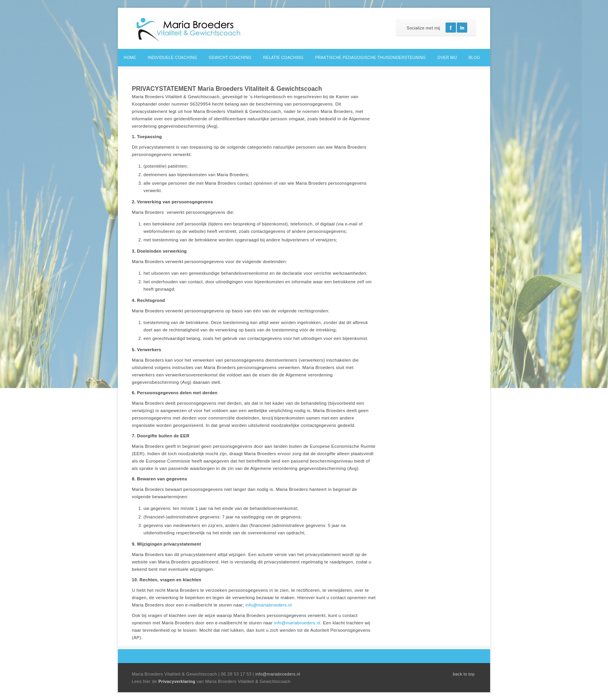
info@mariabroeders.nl (269, 605)
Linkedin (462, 28)
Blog (474, 58)
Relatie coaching (283, 58)
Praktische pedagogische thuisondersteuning (370, 58)
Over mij (447, 58)
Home (130, 58)
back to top (464, 674)
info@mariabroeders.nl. (298, 623)
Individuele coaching (173, 58)
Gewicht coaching (230, 58)
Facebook (451, 28)
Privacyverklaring (177, 681)
